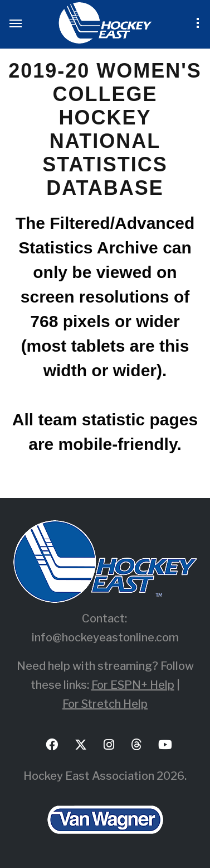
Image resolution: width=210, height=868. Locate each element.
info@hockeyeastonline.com (105, 637)
